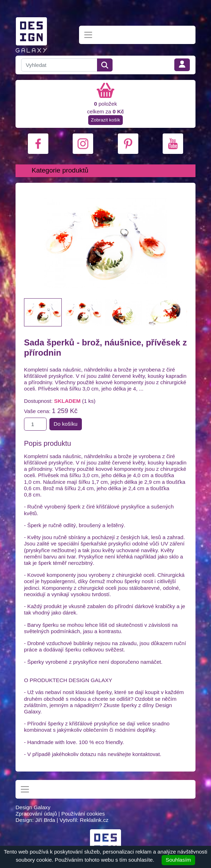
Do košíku (66, 424)
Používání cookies (83, 814)
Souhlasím (179, 860)
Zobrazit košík (106, 120)
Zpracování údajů (36, 814)
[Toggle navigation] (88, 35)
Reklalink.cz (94, 820)
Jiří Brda (45, 820)
